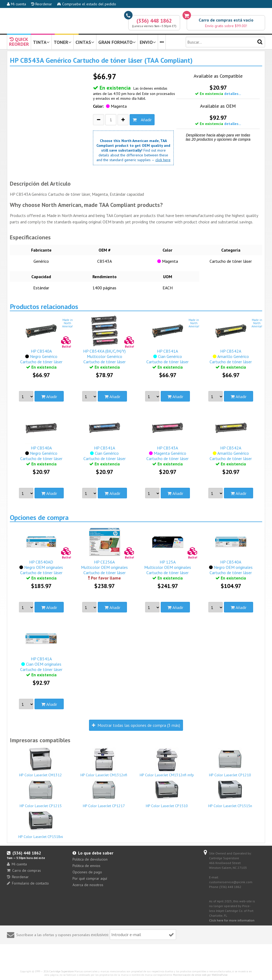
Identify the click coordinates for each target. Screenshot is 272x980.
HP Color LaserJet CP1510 (167, 793)
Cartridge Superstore (61, 971)
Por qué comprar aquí (90, 878)
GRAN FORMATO (117, 42)
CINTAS (85, 42)
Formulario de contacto (28, 883)
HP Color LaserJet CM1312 (41, 762)
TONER (63, 42)
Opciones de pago (87, 872)
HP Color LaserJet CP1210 (230, 762)
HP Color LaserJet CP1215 (41, 793)
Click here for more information (232, 920)
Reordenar (42, 4)
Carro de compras (24, 870)
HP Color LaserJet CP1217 (104, 793)
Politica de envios (86, 866)
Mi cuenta (16, 4)
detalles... (233, 94)
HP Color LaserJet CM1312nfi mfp (167, 762)
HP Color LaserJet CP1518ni (41, 824)
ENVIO (148, 42)
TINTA (41, 42)
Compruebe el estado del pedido (87, 4)
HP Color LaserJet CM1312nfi (104, 762)
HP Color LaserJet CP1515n (230, 793)
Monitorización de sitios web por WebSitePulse (200, 975)
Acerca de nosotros (88, 885)
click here (163, 160)
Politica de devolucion (90, 859)
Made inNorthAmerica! (67, 323)
